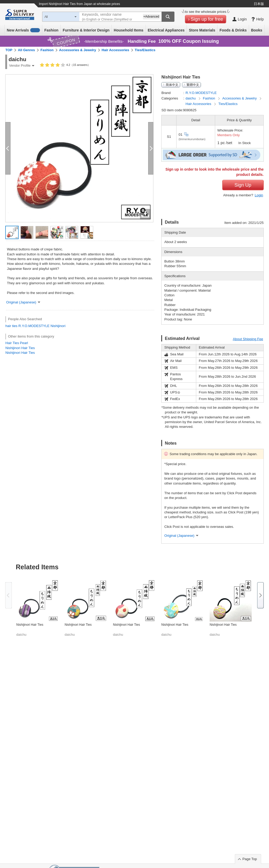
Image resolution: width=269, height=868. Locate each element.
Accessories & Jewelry (78, 50)
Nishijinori (58, 326)
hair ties (11, 326)
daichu (191, 98)
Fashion (51, 30)
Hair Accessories (115, 50)
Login (259, 195)
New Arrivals (24, 30)
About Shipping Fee (248, 339)
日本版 (259, 4)
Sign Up (243, 185)
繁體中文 (193, 85)
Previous (9, 595)
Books (257, 30)
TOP (9, 50)
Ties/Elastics (145, 50)
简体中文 (172, 85)
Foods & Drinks (233, 30)
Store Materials (202, 30)
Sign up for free (207, 19)
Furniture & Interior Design (86, 30)
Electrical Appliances (166, 30)
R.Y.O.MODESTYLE (34, 326)
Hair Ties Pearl (17, 343)
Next (260, 595)
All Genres (26, 50)
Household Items (129, 30)
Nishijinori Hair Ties (20, 348)
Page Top (250, 859)
